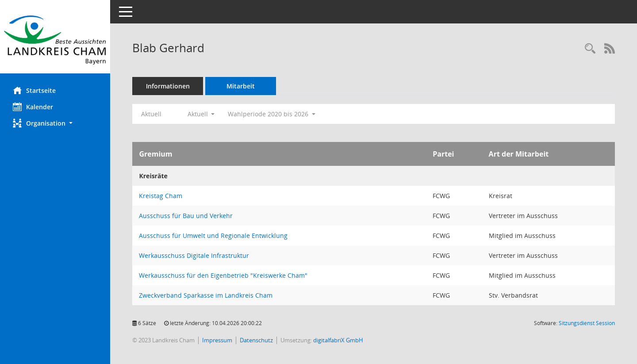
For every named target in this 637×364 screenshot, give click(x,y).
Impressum (218, 340)
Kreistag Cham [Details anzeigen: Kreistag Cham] (161, 196)
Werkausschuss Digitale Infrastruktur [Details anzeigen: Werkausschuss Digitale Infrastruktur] (194, 255)
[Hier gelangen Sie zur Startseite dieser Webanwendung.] (55, 40)
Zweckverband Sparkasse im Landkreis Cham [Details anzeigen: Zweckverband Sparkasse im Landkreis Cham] (206, 295)
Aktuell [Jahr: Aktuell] (152, 114)
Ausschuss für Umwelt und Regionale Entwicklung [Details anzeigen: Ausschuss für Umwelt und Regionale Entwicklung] (214, 236)
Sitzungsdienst (587, 323)
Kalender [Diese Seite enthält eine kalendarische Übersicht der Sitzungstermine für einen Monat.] (33, 107)
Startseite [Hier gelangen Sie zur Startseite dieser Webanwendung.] (35, 90)
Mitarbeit (241, 86)
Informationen (168, 86)
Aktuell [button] (201, 114)
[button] (55, 123)
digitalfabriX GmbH (339, 340)
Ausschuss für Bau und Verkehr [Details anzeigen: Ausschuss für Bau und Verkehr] (186, 216)
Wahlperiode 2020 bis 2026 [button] (272, 114)
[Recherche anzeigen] (590, 49)
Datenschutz (257, 340)
